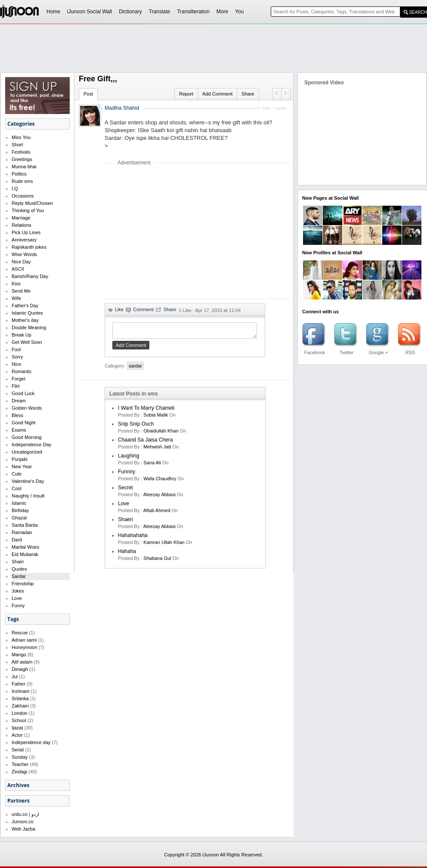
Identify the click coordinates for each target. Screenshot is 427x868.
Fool (16, 349)
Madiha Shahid (122, 108)
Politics (19, 174)
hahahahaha (133, 538)
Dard (17, 540)
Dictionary (130, 12)
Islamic (19, 503)
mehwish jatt (157, 449)
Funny (18, 605)
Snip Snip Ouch (136, 426)
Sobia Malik (156, 417)
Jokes (18, 591)
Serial (18, 750)
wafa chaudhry (160, 481)
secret (125, 490)
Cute (17, 474)
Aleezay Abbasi (159, 497)
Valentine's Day (28, 481)
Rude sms (22, 181)
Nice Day (21, 262)
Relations (22, 225)
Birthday (20, 510)
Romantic (22, 371)
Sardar (19, 576)
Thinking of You (28, 210)
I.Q (15, 188)
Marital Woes (25, 547)
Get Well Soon (27, 342)
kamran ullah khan (164, 545)
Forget (19, 379)
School (19, 720)
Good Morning (27, 437)
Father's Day (25, 306)
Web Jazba (23, 829)
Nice (16, 364)
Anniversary (24, 240)
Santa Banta (25, 525)
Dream (19, 401)
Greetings (22, 159)
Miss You (21, 137)
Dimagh (20, 669)
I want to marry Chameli (146, 411)
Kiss (16, 284)
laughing (128, 458)
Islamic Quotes (27, 313)
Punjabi (20, 459)
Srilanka (20, 698)
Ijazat (17, 728)
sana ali (152, 465)
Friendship (23, 584)
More (222, 12)
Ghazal (19, 518)
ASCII (18, 269)
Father (19, 684)
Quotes (19, 569)
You (239, 12)
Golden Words (27, 408)
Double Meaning (29, 327)
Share (248, 94)
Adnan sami (24, 640)
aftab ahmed (157, 513)
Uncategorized (27, 452)
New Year (22, 466)
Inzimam (21, 691)
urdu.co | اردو (25, 814)
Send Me (21, 291)
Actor (17, 735)
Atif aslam (22, 662)
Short (17, 145)
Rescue (20, 633)
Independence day (31, 742)
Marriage (21, 218)
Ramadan (22, 532)
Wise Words (24, 254)
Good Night (24, 423)
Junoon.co (23, 822)
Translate (160, 12)
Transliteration (193, 12)
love (124, 506)
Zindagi (19, 772)
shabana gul (157, 561)
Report (186, 94)
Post (88, 94)
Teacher (20, 764)
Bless (17, 415)
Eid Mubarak (25, 554)
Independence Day (31, 445)
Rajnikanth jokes (29, 247)
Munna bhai (24, 167)
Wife (16, 298)
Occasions (23, 196)
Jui (15, 676)
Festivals (21, 152)
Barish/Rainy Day (30, 276)
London (20, 713)
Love (17, 598)
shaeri (125, 522)
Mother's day (25, 320)
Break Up (22, 335)
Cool (17, 488)
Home (53, 12)
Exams (19, 430)
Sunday (20, 757)
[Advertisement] (177, 232)
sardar (135, 368)
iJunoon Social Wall (90, 12)
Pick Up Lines (26, 232)
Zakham (20, 706)
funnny (127, 474)
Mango (19, 655)
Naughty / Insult (28, 496)
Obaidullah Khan (161, 433)
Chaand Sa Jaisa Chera (145, 442)
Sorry (17, 357)
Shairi (18, 562)
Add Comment (217, 94)
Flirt (15, 386)
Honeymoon (24, 647)
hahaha (127, 554)
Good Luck (23, 393)
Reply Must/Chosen (32, 203)
